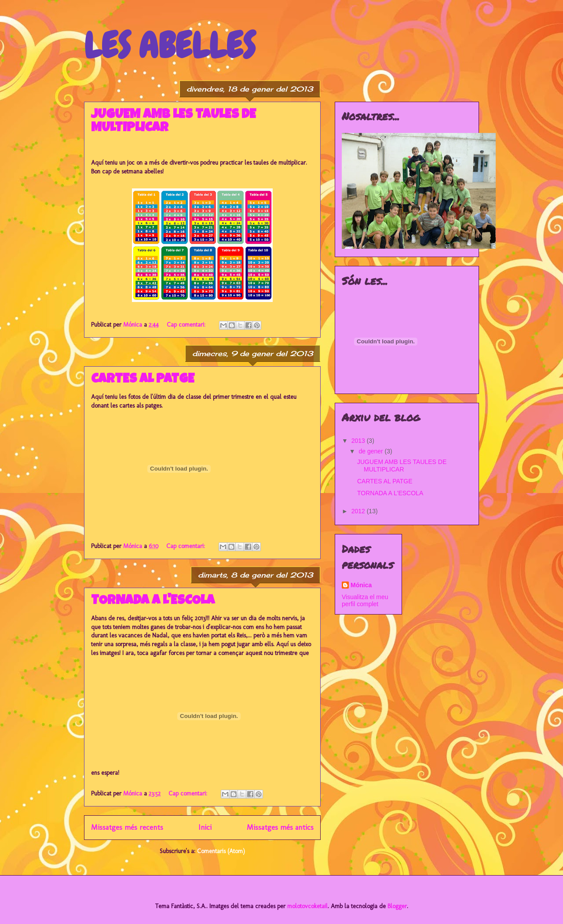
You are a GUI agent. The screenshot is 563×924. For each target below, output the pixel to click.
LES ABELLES (170, 46)
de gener (371, 451)
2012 (359, 511)
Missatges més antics (280, 827)
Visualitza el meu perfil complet (365, 600)
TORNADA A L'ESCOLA (153, 601)
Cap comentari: (187, 325)
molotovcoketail (307, 906)
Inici (205, 827)
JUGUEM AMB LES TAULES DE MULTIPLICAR (402, 466)
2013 (359, 441)
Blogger (397, 906)
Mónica (361, 585)
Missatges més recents (127, 827)
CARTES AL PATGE (143, 380)
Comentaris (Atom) (221, 851)
